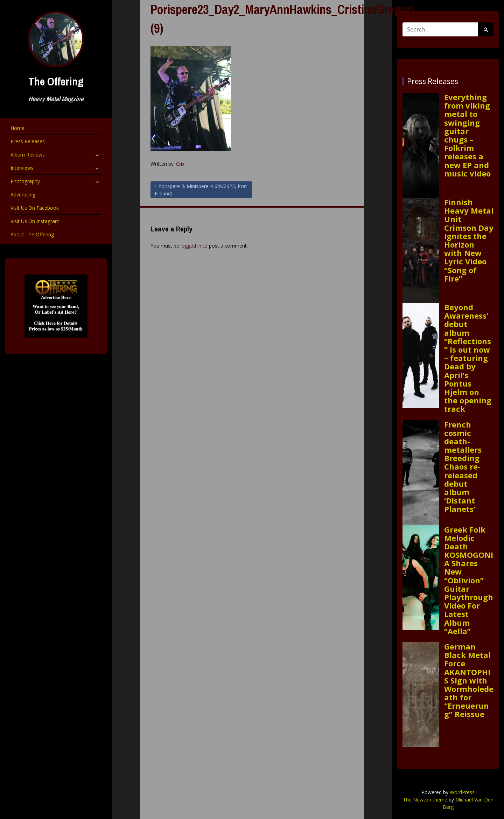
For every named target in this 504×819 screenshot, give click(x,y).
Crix (180, 164)
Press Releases (28, 141)
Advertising (23, 195)
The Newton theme (425, 800)
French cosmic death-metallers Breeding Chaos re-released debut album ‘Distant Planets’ (463, 467)
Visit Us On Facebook (35, 208)
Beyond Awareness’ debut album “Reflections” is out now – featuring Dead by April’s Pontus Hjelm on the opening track (468, 358)
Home (17, 128)
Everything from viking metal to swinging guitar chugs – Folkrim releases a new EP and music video (467, 135)
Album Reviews (28, 155)
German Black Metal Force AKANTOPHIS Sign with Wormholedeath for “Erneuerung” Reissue (469, 680)
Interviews (22, 168)
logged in (191, 246)
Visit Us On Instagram (35, 221)
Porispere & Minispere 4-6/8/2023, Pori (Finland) (200, 190)
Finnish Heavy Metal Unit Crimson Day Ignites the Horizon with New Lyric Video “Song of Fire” (469, 240)
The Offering (56, 81)
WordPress (462, 792)
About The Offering (32, 234)
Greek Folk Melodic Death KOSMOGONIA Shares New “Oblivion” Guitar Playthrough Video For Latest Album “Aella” (469, 580)
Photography (25, 181)
